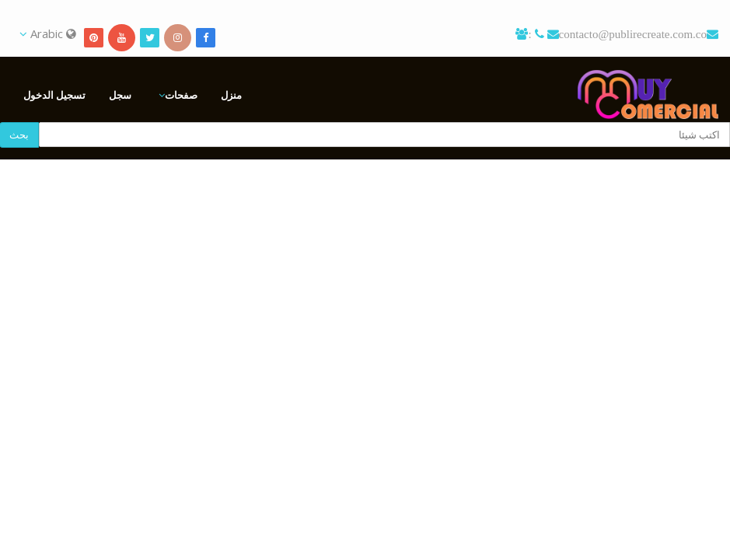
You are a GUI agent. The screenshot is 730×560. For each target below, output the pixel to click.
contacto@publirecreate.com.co (633, 34)
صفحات (181, 95)
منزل (231, 95)
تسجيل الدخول (54, 95)
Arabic (48, 33)
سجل (120, 95)
